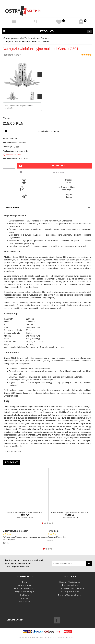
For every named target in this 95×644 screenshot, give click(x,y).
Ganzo (17, 55)
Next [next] (40, 96)
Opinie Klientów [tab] (13, 452)
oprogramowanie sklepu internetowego (58, 638)
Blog (25, 582)
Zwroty (25, 598)
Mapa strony (25, 585)
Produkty (47, 31)
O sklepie (25, 595)
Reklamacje (25, 601)
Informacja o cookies (29, 638)
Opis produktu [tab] (12, 207)
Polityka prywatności (25, 588)
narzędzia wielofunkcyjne (71, 393)
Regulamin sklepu (25, 592)
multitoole (18, 308)
